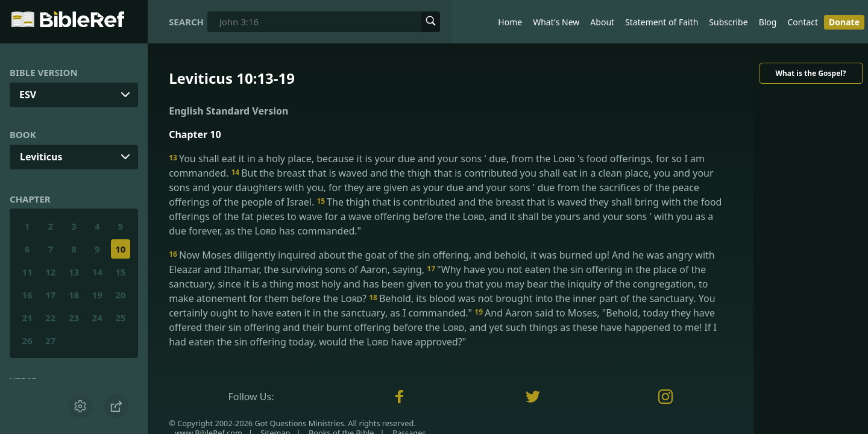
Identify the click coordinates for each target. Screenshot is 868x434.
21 (27, 318)
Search (186, 22)
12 (50, 272)
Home (510, 22)
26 (27, 341)
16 (27, 295)
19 (97, 295)
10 (120, 249)
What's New (556, 22)
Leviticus (41, 157)
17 (50, 295)
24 (97, 318)
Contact (803, 22)
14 (97, 272)
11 (27, 272)
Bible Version (44, 72)
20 (120, 295)
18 (74, 295)
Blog (768, 22)
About (602, 22)
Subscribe (728, 22)
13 (74, 272)
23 (74, 318)
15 (120, 272)
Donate (844, 22)
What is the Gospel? (810, 73)
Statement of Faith (662, 22)
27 (50, 341)
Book (23, 134)
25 (120, 318)
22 (50, 318)
